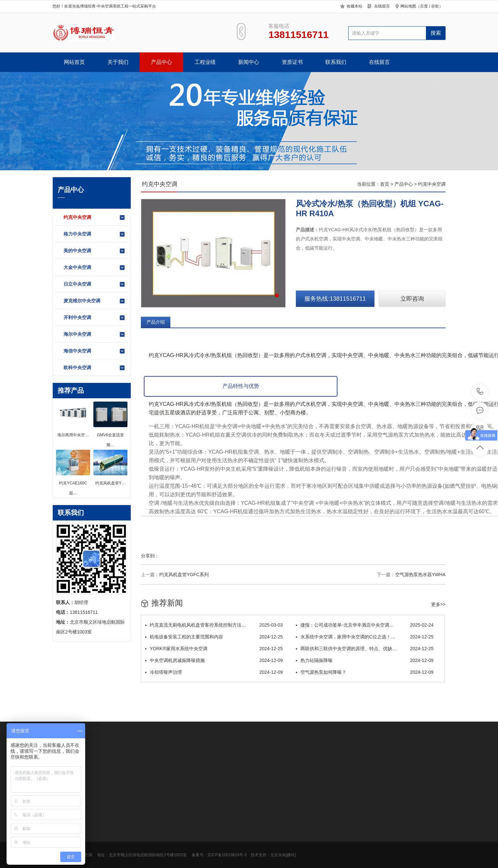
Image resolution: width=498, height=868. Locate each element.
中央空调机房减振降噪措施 (214, 660)
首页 (385, 184)
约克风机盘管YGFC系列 (184, 575)
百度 (424, 6)
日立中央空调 (95, 284)
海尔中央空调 (95, 334)
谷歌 (435, 6)
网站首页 (74, 62)
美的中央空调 (95, 251)
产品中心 (162, 62)
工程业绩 (205, 62)
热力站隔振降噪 (365, 660)
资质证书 (292, 62)
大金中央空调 (95, 268)
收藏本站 (354, 6)
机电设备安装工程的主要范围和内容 (214, 637)
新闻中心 (249, 62)
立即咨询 (412, 299)
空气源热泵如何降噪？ (365, 672)
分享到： (150, 556)
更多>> (438, 604)
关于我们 (118, 62)
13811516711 (480, 392)
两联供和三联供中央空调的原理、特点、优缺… (365, 649)
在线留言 (382, 6)
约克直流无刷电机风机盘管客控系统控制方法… (214, 625)
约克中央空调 (95, 217)
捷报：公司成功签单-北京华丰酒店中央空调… (365, 625)
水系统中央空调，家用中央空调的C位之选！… (365, 637)
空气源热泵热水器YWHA (420, 575)
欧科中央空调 (95, 368)
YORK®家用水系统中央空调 (214, 649)
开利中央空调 (95, 318)
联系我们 (336, 62)
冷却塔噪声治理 (214, 672)
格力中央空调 (95, 234)
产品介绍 (156, 322)
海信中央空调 (95, 351)
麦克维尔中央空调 (95, 301)
